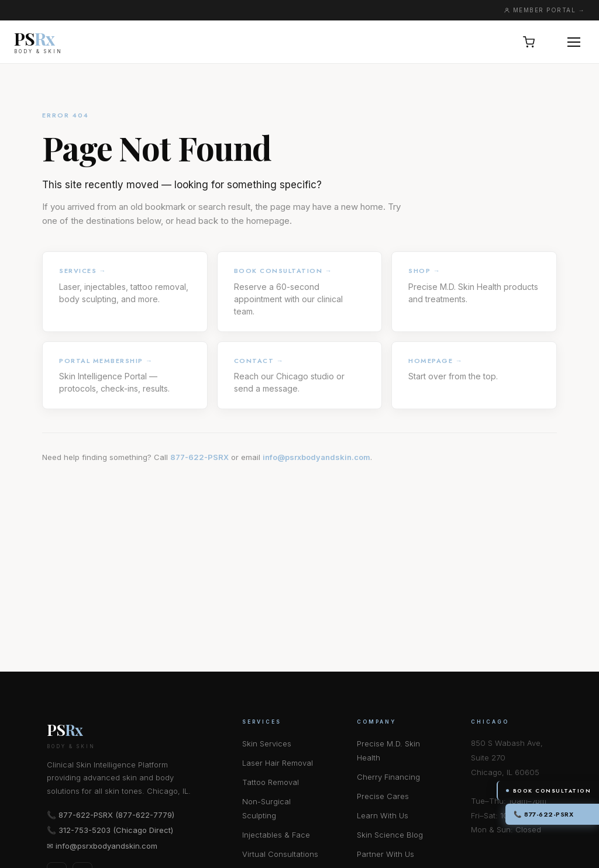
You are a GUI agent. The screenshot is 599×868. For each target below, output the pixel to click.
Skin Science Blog (390, 835)
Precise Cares (383, 796)
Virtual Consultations (280, 854)
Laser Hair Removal (278, 763)
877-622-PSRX (199, 457)
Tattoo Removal (271, 782)
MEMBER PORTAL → (545, 10)
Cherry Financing (388, 777)
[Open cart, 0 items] (529, 42)
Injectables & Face (276, 835)
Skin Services (267, 743)
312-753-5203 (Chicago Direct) (116, 830)
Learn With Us (383, 815)
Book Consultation (549, 791)
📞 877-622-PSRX (543, 814)
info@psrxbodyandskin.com (316, 457)
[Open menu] (574, 42)
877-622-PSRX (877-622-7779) (116, 815)
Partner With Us (385, 854)
